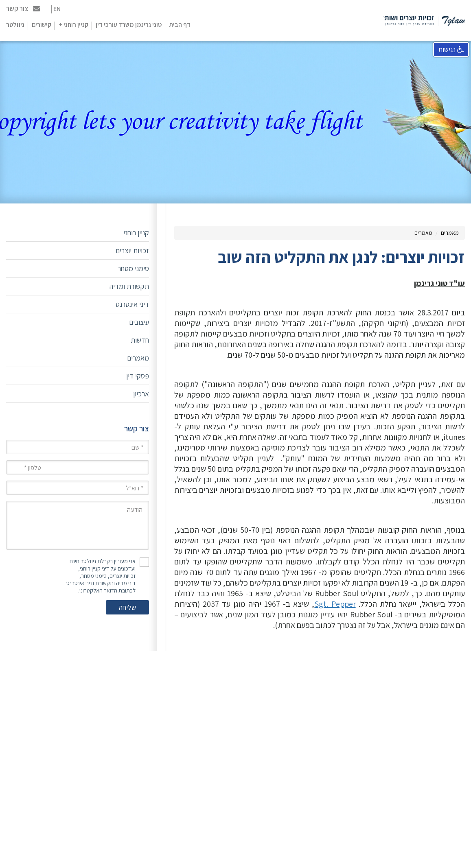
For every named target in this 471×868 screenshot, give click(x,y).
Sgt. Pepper (335, 604)
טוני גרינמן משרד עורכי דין (129, 25)
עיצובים (139, 322)
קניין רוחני (136, 233)
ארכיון (141, 394)
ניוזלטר (15, 25)
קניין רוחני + (73, 25)
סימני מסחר (133, 268)
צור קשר (23, 9)
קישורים (42, 25)
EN (57, 9)
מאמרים (450, 233)
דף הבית (180, 25)
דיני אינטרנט (132, 304)
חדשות (140, 340)
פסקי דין (138, 376)
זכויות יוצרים (132, 250)
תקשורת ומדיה (129, 286)
